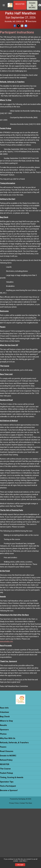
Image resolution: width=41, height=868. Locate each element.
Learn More (23, 861)
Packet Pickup (6, 773)
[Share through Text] (26, 26)
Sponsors (4, 730)
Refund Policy (6, 760)
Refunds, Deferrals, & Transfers (14, 743)
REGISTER (20, 4)
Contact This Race (26, 803)
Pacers (3, 747)
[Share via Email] (22, 26)
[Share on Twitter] (18, 26)
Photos (3, 734)
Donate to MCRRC (32, 5)
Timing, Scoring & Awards (12, 777)
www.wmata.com (6, 641)
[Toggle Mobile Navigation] (4, 5)
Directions (32, 21)
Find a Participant (8, 786)
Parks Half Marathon (20, 13)
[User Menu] (40, 5)
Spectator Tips (7, 782)
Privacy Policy (14, 803)
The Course (5, 769)
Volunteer (5, 712)
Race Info (4, 708)
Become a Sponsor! (9, 790)
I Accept (20, 865)
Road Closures (7, 751)
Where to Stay (6, 721)
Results (3, 725)
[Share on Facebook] (15, 26)
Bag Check (5, 717)
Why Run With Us (8, 738)
